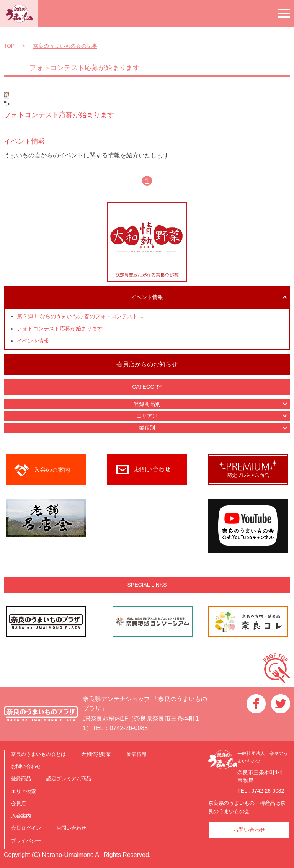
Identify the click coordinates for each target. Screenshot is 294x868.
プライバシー (26, 841)
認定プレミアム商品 (69, 779)
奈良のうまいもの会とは (38, 754)
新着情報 (137, 754)
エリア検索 (24, 791)
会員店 (19, 803)
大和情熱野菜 (96, 754)
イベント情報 (33, 341)
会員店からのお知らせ (147, 364)
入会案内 (21, 816)
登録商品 (21, 779)
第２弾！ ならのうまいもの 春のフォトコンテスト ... (80, 316)
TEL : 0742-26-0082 (261, 791)
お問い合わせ (26, 766)
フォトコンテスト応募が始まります (60, 329)
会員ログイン (26, 828)
